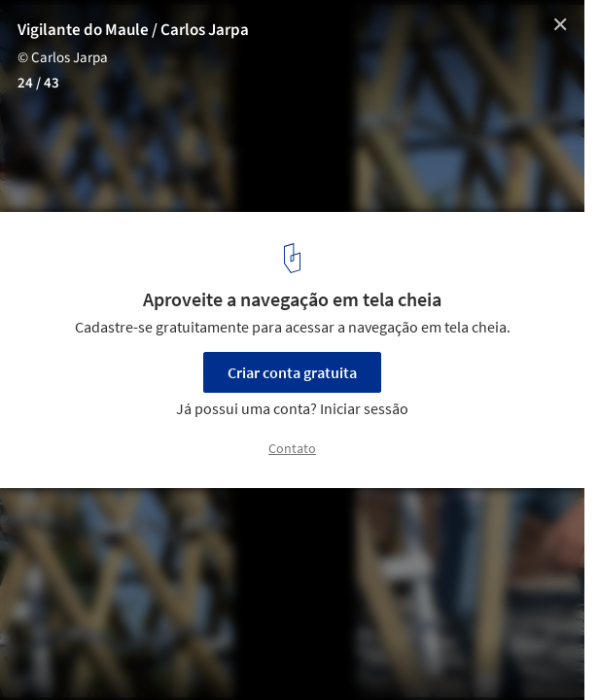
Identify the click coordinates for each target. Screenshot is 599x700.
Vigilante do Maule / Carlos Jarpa (133, 30)
